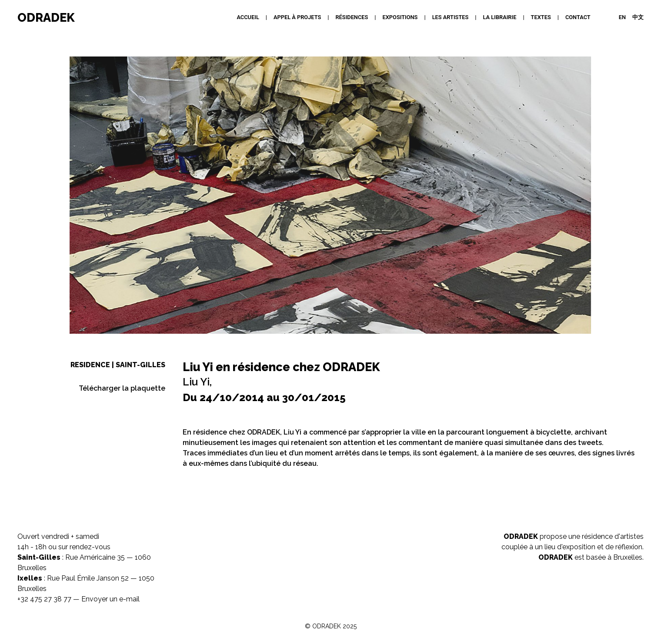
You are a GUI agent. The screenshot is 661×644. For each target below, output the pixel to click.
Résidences (352, 17)
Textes (541, 17)
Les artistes (451, 17)
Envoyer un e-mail (110, 599)
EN (622, 17)
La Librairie (500, 17)
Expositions (400, 17)
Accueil (248, 17)
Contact (578, 17)
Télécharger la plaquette (122, 388)
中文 (638, 17)
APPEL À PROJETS (297, 17)
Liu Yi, (197, 382)
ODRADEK (46, 17)
